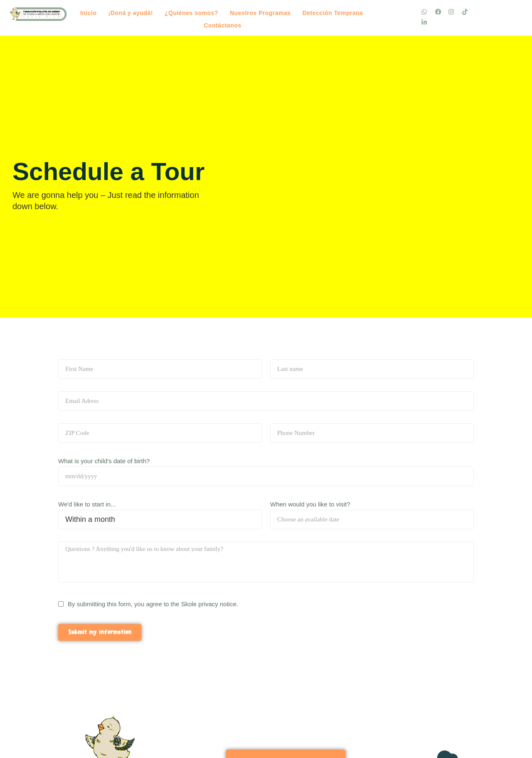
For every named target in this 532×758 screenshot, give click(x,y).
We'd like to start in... (87, 504)
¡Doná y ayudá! (131, 13)
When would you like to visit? (310, 504)
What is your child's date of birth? (104, 461)
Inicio (89, 13)
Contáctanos (222, 25)
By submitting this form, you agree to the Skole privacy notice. (153, 604)
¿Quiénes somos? (191, 13)
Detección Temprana (333, 13)
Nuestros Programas (260, 13)
